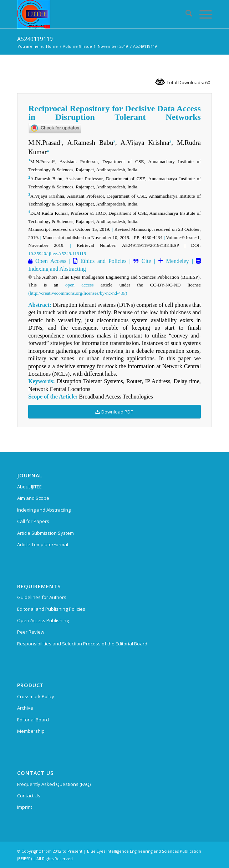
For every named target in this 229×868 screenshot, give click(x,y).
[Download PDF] (114, 412)
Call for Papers (33, 521)
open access (79, 285)
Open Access (49, 261)
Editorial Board (33, 720)
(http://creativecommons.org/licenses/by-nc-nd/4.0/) (78, 293)
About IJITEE (29, 487)
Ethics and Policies (102, 261)
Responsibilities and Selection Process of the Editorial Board (82, 644)
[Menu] (202, 14)
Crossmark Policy (36, 696)
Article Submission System (45, 533)
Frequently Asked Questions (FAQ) (54, 784)
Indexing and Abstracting (57, 269)
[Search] (185, 14)
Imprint (25, 807)
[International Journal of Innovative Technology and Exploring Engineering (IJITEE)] (95, 14)
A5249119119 (35, 39)
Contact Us (29, 796)
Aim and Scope (33, 498)
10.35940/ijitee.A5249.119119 (57, 253)
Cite (146, 261)
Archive (25, 708)
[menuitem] (185, 14)
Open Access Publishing (43, 620)
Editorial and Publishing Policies (51, 609)
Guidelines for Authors (42, 597)
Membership (31, 731)
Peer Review (31, 632)
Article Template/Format (43, 544)
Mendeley (176, 261)
